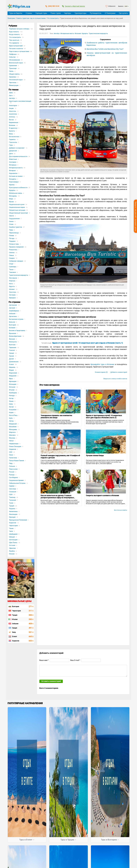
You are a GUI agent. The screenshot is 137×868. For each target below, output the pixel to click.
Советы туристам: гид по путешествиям (31, 18)
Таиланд (12, 497)
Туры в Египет (26, 840)
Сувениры (13, 267)
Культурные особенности (18, 188)
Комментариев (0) (101, 372)
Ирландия (13, 381)
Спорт (11, 264)
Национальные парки (17, 207)
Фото (11, 284)
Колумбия (13, 410)
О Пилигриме (110, 13)
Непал (11, 441)
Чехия (11, 528)
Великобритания (15, 336)
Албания (12, 314)
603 (31, 641)
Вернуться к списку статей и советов (115, 379)
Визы (11, 134)
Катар (11, 398)
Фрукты (12, 286)
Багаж (11, 120)
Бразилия (13, 333)
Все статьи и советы (121, 510)
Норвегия (13, 449)
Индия (11, 370)
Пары (11, 230)
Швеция (12, 537)
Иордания (13, 376)
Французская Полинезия (18, 520)
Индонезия (13, 373)
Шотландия (13, 540)
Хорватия (13, 523)
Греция (12, 353)
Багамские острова (16, 319)
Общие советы (14, 74)
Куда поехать (14, 32)
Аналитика (13, 114)
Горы (11, 145)
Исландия (13, 384)
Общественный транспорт (19, 213)
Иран (11, 379)
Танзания (13, 500)
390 (31, 619)
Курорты (12, 190)
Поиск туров (56, 13)
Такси (11, 269)
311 (31, 611)
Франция (12, 517)
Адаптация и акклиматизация (20, 101)
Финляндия (13, 514)
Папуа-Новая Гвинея (17, 461)
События (12, 57)
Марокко (12, 432)
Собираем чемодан (16, 261)
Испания (12, 387)
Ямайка (12, 551)
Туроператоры (80, 13)
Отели (11, 224)
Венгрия (12, 339)
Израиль (12, 367)
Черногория (13, 526)
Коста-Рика (13, 415)
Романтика (13, 250)
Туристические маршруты (19, 275)
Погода (12, 238)
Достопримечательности (18, 156)
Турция (12, 506)
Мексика (12, 435)
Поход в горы (14, 244)
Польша (12, 466)
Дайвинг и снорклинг (17, 148)
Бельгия (12, 322)
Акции (11, 108)
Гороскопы (13, 142)
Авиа (11, 93)
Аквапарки (13, 106)
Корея (11, 413)
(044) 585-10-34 (52, 6)
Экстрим (12, 295)
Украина (12, 509)
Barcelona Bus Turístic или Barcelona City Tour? (105, 49)
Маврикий (13, 424)
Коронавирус (14, 182)
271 (31, 606)
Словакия (13, 492)
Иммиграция (14, 85)
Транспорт (13, 68)
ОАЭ (11, 452)
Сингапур (12, 489)
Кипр (11, 404)
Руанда (12, 475)
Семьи (11, 255)
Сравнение (13, 66)
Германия (13, 347)
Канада (12, 396)
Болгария (13, 325)
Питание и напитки (16, 49)
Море (11, 199)
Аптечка (12, 117)
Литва (11, 421)
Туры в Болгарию (109, 840)
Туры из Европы (16, 13)
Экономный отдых (16, 80)
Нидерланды (14, 444)
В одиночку (13, 128)
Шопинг (12, 289)
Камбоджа (13, 393)
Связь (11, 71)
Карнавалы (13, 173)
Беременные (14, 122)
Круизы (12, 185)
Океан (11, 221)
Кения (11, 401)
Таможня (12, 272)
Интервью (13, 165)
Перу (11, 463)
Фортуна (12, 281)
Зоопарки (13, 162)
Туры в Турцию (67, 840)
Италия (12, 390)
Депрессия (13, 151)
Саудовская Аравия (16, 480)
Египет (12, 364)
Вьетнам (12, 345)
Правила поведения (16, 247)
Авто (11, 95)
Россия (12, 472)
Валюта (12, 131)
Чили (11, 531)
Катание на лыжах (16, 176)
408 (31, 624)
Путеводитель (96, 13)
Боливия (12, 328)
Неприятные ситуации (17, 210)
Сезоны (12, 253)
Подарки (12, 241)
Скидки (12, 258)
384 (31, 615)
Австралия (13, 305)
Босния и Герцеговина (17, 331)
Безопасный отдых (16, 63)
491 (31, 628)
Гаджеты (12, 139)
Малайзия (13, 427)
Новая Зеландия (15, 446)
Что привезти (14, 43)
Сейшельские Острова (17, 483)
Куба (11, 418)
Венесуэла (13, 342)
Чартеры (68, 13)
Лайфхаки (13, 54)
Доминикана (14, 362)
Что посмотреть (53, 18)
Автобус (12, 98)
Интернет (12, 171)
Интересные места (16, 168)
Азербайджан (14, 311)
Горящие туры (41, 13)
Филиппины (13, 511)
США (11, 494)
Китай (11, 407)
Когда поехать (14, 34)
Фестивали (13, 278)
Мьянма (12, 438)
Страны (29, 13)
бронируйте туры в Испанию (103, 364)
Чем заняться (14, 40)
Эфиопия (12, 548)
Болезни (12, 125)
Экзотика (13, 292)
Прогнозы (13, 83)
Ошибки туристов (16, 227)
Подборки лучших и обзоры (19, 29)
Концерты (13, 179)
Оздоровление (14, 219)
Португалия (13, 469)
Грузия (12, 356)
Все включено (14, 137)
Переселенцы (14, 233)
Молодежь (13, 196)
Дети (11, 154)
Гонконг (12, 350)
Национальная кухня (17, 204)
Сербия (12, 486)
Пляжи (12, 236)
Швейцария (13, 534)
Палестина (13, 458)
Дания (11, 359)
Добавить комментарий (119, 372)
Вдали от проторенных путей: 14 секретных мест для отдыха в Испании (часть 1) (88, 343)
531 (31, 632)
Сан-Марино (14, 478)
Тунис (11, 503)
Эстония (12, 545)
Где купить (123, 13)
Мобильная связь (16, 193)
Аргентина (13, 316)
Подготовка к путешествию (19, 51)
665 (31, 637)
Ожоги (11, 216)
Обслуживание (14, 60)
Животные (13, 159)
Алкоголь (13, 111)
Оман (11, 455)
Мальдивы (13, 429)
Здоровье (13, 77)
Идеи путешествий (16, 46)
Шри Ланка (13, 543)
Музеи (11, 202)
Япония (12, 554)
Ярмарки (12, 298)
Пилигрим (11, 18)
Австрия (12, 308)
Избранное (112, 6)
